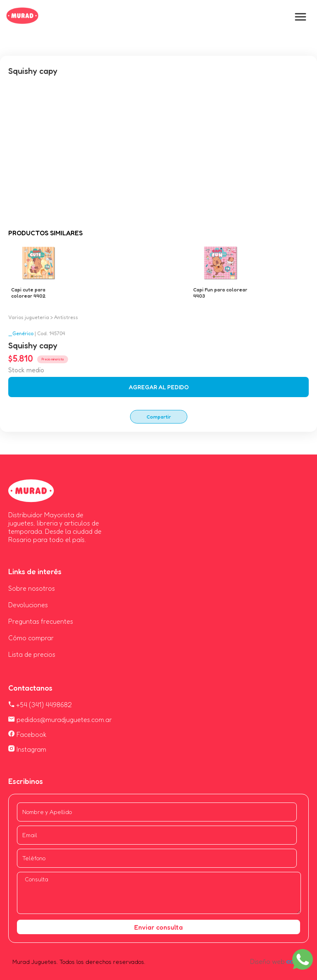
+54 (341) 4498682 (40, 705)
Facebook (27, 734)
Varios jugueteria (29, 317)
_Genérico (21, 333)
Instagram (27, 749)
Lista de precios (32, 654)
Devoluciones (28, 605)
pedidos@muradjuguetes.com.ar (60, 720)
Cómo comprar (31, 638)
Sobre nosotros (32, 588)
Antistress (66, 317)
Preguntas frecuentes (41, 621)
